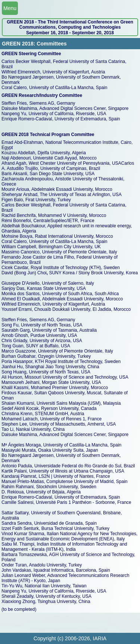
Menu (10, 8)
